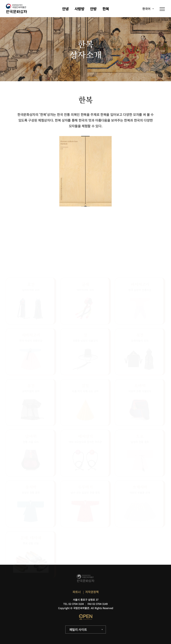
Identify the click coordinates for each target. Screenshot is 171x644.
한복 (106, 9)
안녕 (65, 9)
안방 (93, 9)
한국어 (146, 9)
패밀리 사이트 (78, 630)
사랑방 (79, 9)
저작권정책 (92, 592)
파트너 (77, 592)
